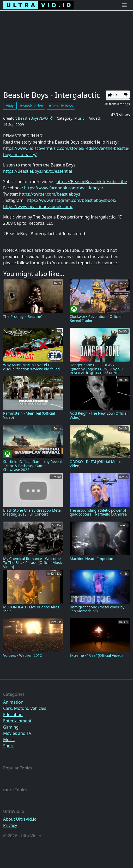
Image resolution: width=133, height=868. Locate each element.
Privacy (10, 825)
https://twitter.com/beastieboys (50, 194)
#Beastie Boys (61, 106)
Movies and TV (17, 733)
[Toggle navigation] (124, 5)
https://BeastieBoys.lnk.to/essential (38, 171)
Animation (13, 702)
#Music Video (32, 106)
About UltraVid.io (20, 819)
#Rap (10, 106)
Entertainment (17, 721)
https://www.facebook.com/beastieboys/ (64, 188)
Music (79, 118)
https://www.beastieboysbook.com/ (38, 207)
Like (114, 95)
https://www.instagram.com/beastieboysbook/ (71, 200)
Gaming (11, 727)
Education (13, 715)
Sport (8, 746)
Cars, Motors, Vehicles (25, 708)
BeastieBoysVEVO (35, 118)
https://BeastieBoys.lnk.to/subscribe (92, 182)
